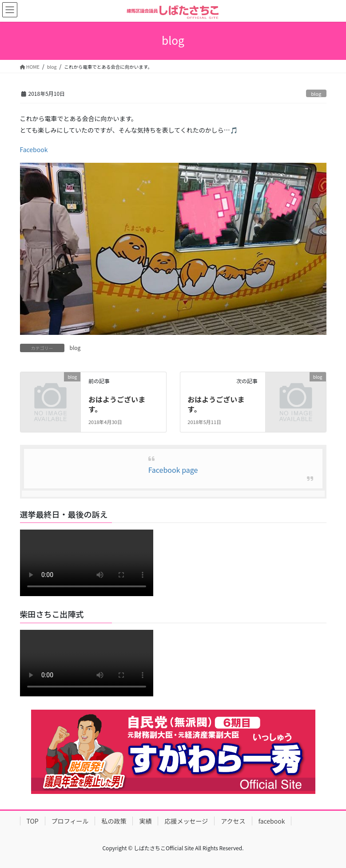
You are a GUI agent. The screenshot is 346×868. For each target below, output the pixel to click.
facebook (272, 821)
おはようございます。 (117, 404)
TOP (33, 821)
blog (316, 94)
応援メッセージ (186, 821)
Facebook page (173, 470)
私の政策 (114, 821)
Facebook (34, 149)
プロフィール (70, 821)
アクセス (233, 821)
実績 (145, 821)
